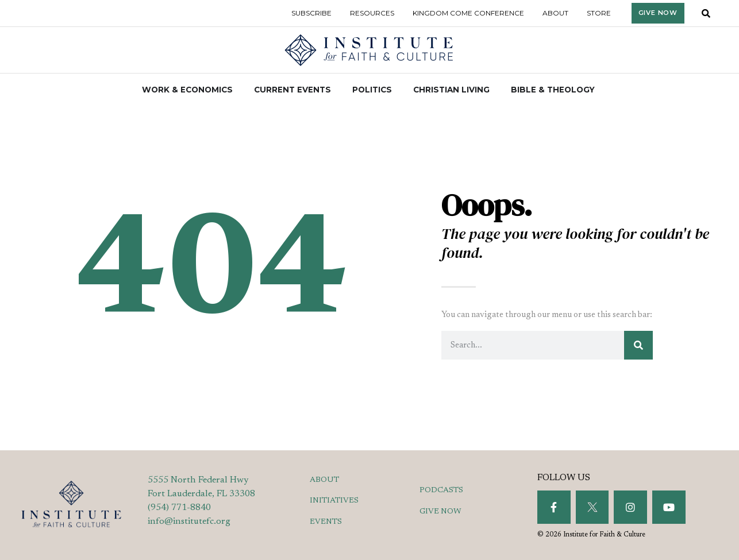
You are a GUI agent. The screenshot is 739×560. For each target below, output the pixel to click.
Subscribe (311, 13)
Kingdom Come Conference (468, 13)
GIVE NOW (440, 512)
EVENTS (326, 522)
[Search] (638, 345)
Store (599, 13)
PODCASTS (441, 491)
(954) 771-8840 (179, 508)
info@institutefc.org (189, 522)
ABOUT (324, 480)
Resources (372, 13)
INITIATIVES (334, 501)
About (555, 13)
